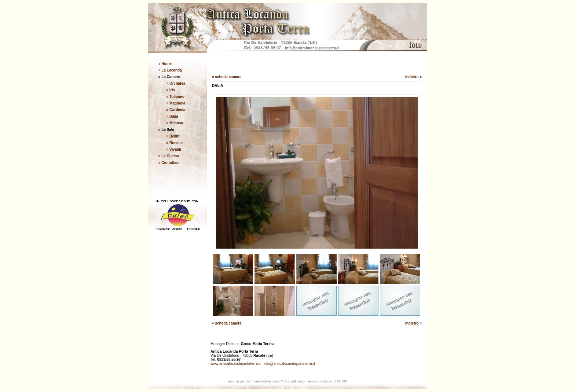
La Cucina (170, 156)
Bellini (175, 136)
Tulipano (177, 97)
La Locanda (171, 70)
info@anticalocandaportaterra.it (290, 364)
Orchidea (177, 83)
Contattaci (170, 163)
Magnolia (177, 103)
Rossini (176, 143)
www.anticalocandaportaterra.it (236, 364)
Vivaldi (175, 149)
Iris (172, 90)
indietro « (413, 77)
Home (166, 64)
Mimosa (176, 123)
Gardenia (177, 110)
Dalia (174, 116)
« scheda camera (227, 77)
